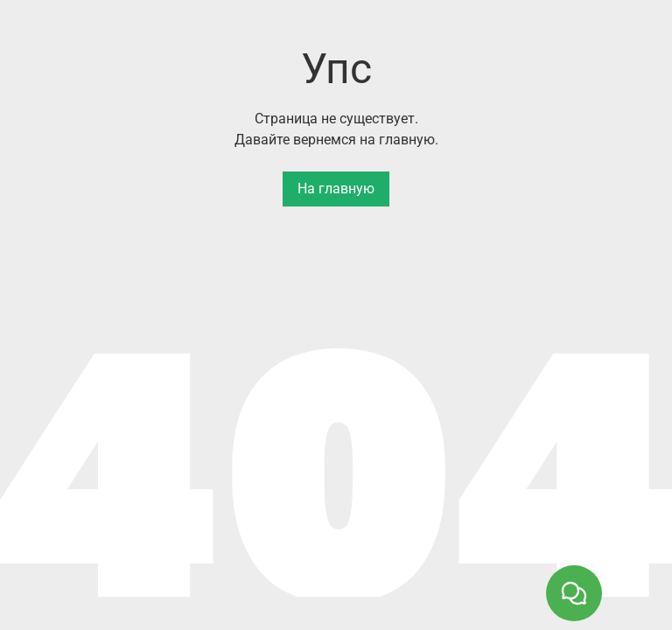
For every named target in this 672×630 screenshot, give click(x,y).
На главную (336, 189)
